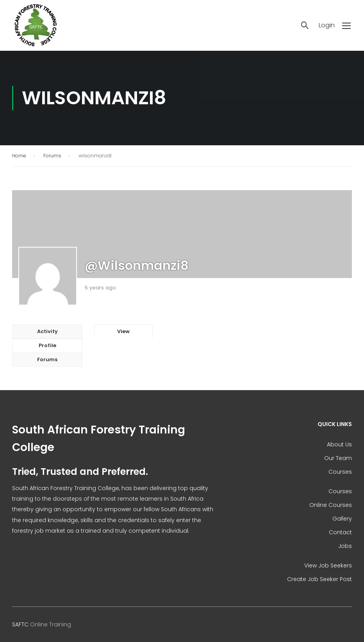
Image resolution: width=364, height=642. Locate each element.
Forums (52, 156)
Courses (340, 472)
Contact (340, 532)
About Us (339, 444)
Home (19, 156)
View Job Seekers (328, 565)
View (123, 331)
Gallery (342, 519)
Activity (47, 331)
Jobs (345, 546)
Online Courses (331, 505)
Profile (47, 345)
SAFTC (20, 624)
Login (327, 25)
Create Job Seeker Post (319, 579)
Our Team (338, 458)
